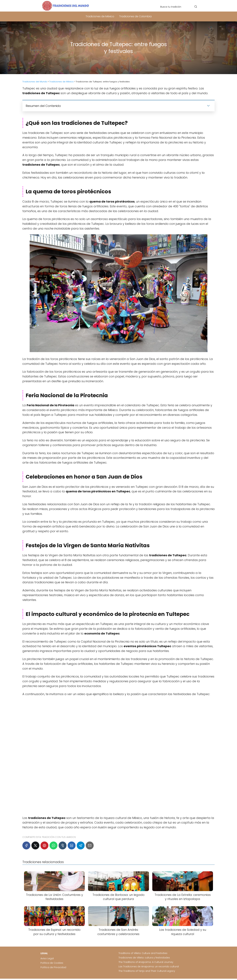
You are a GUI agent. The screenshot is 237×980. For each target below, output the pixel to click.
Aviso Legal (47, 958)
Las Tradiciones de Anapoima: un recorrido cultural (149, 966)
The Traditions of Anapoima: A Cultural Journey (146, 962)
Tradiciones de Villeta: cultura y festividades (144, 958)
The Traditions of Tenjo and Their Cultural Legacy (147, 971)
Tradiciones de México (100, 16)
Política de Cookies (52, 963)
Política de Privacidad (53, 967)
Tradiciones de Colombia (135, 16)
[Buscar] (196, 7)
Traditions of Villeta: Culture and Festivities (143, 953)
